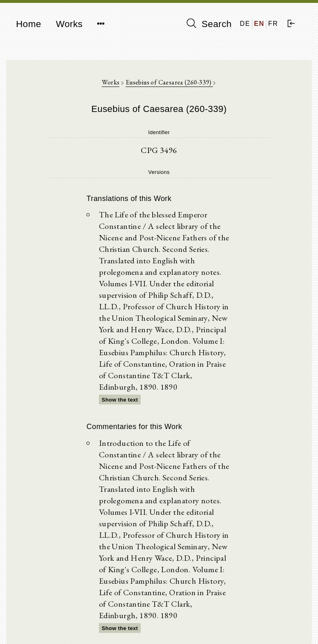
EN (259, 24)
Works (69, 24)
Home (29, 24)
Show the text (120, 400)
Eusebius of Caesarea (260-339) (169, 82)
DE (245, 24)
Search (209, 24)
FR (273, 24)
